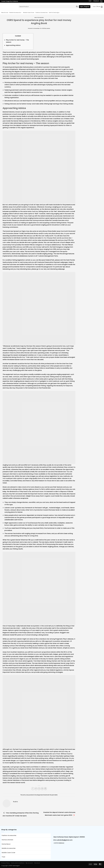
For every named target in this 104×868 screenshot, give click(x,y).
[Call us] (101, 1)
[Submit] (77, 7)
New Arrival (5, 13)
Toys (3, 857)
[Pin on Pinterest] (42, 789)
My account (29, 863)
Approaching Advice (13, 45)
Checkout (96, 1)
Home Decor (6, 844)
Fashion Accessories (42, 13)
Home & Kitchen (7, 840)
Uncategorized (39, 17)
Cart (90, 1)
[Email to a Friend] (39, 789)
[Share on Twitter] (36, 789)
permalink (55, 795)
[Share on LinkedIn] (45, 789)
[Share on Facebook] (33, 789)
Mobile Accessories (16, 13)
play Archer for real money (18, 262)
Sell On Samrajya (54, 13)
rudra (48, 28)
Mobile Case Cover (29, 13)
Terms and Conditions (18, 863)
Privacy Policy (6, 863)
